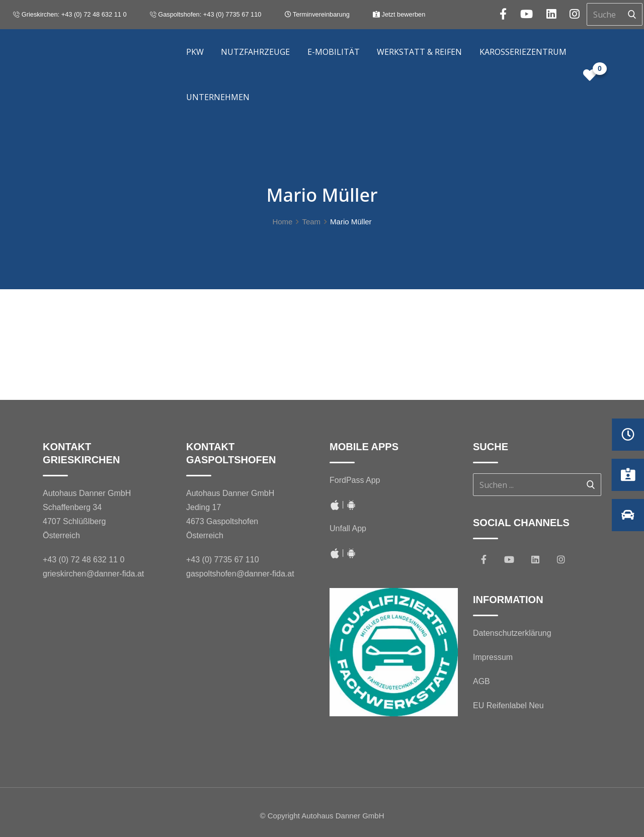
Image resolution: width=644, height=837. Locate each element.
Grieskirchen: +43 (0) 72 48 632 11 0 (70, 14)
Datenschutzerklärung (512, 633)
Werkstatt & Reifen (419, 52)
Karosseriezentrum (523, 52)
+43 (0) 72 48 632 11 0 (84, 560)
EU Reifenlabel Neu (508, 705)
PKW (195, 52)
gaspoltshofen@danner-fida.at (240, 574)
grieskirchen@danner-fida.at (93, 574)
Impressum (493, 657)
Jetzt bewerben (399, 14)
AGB (481, 681)
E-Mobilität (334, 52)
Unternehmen (218, 97)
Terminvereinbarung (317, 14)
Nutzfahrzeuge (255, 52)
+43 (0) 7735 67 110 (223, 560)
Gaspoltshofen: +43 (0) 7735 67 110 (206, 14)
